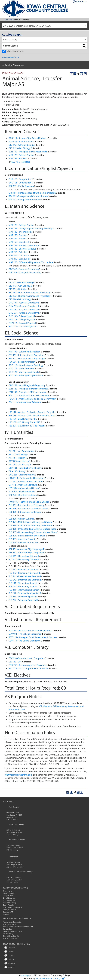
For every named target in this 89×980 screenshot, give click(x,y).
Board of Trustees (10, 910)
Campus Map (8, 896)
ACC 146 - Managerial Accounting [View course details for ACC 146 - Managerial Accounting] (25, 272)
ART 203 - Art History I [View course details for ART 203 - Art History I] (19, 461)
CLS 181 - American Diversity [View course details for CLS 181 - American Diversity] (23, 539)
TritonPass (81, 2)
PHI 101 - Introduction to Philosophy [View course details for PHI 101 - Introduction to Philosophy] (27, 505)
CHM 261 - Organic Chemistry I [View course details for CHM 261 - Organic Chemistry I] (24, 309)
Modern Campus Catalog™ (49, 978)
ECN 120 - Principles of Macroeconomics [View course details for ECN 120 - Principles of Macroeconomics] (28, 389)
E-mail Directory (9, 898)
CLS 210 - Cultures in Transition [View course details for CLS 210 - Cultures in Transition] (24, 542)
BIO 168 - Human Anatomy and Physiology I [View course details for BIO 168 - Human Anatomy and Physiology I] (30, 293)
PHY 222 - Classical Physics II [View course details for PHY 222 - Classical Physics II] (23, 326)
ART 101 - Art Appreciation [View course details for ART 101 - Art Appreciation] (22, 451)
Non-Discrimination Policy (13, 931)
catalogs (26, 975)
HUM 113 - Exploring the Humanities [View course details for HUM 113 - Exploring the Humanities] (27, 478)
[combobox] (44, 26)
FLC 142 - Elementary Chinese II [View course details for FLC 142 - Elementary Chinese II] (24, 559)
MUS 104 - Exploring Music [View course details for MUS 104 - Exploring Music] (22, 492)
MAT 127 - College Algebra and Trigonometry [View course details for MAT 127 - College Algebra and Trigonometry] (31, 228)
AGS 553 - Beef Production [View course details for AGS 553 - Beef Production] (22, 142)
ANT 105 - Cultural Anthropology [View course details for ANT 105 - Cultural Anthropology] (25, 352)
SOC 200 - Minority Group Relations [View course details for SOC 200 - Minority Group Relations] (26, 375)
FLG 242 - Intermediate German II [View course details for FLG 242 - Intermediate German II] (25, 580)
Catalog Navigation (14, 65)
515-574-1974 (11, 882)
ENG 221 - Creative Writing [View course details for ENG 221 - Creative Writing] (22, 475)
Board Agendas (9, 905)
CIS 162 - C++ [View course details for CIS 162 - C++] (15, 662)
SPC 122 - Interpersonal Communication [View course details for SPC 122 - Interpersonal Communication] (28, 196)
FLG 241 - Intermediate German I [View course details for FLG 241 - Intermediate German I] (25, 576)
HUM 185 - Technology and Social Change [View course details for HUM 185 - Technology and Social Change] (29, 502)
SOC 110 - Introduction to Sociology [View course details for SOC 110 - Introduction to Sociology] (26, 365)
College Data (8, 929)
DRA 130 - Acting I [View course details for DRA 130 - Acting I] (17, 471)
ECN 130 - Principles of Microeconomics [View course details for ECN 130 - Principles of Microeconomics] (28, 152)
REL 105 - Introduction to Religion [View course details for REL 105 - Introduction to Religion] (25, 512)
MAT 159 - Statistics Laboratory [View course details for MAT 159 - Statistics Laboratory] (24, 245)
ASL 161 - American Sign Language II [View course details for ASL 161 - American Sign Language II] (27, 553)
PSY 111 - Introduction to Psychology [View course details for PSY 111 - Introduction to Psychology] (27, 355)
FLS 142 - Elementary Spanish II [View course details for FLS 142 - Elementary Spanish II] (24, 586)
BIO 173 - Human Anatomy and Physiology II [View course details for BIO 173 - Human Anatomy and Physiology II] (30, 296)
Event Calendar (9, 893)
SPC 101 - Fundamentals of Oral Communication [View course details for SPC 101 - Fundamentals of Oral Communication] (32, 193)
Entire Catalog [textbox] (10, 39)
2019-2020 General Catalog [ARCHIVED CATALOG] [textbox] (27, 26)
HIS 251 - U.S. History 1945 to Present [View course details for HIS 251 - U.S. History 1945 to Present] (27, 426)
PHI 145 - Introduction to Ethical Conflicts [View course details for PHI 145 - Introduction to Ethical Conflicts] (29, 509)
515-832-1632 (11, 850)
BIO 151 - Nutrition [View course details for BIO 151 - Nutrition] (18, 289)
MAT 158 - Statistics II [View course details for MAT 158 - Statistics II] (19, 242)
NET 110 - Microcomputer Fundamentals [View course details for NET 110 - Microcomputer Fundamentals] (28, 668)
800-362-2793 (11, 817)
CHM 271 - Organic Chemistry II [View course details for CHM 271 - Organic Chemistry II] (24, 313)
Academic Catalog (22, 19)
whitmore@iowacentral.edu (18, 775)
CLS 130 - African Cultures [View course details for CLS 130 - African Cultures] (21, 519)
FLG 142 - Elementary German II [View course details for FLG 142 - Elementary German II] (24, 573)
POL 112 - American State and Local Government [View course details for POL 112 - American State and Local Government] (32, 399)
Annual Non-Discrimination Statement (17, 927)
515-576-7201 (11, 820)
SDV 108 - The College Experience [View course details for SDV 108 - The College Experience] (25, 634)
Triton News (7, 891)
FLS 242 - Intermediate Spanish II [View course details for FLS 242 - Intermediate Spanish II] (25, 593)
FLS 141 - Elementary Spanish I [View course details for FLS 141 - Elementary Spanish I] (24, 583)
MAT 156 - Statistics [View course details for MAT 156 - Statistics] (21, 162)
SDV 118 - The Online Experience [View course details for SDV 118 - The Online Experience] (25, 641)
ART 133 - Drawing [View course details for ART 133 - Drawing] (18, 454)
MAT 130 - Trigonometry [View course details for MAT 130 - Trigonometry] (20, 232)
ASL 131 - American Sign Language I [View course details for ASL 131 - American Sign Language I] (26, 549)
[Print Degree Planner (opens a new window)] (72, 74)
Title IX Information (10, 938)
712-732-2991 (11, 835)
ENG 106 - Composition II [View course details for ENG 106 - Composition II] (21, 183)
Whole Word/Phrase (15, 51)
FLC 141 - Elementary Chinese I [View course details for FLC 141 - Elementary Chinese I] (24, 556)
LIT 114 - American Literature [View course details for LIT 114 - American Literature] (23, 485)
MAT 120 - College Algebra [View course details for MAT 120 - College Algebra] (22, 155)
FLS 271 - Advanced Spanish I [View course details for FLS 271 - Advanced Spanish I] (23, 597)
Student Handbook (10, 936)
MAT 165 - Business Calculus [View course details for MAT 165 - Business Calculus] (22, 249)
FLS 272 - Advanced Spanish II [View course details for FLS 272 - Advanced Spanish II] (23, 600)
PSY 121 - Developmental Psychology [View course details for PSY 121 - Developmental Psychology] (27, 358)
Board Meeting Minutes (12, 907)
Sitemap (6, 914)
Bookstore (7, 912)
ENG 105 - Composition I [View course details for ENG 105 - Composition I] (21, 179)
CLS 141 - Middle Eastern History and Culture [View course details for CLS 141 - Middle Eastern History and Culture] (31, 522)
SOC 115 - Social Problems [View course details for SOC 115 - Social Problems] (21, 369)
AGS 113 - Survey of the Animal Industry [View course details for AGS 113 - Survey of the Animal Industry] (28, 138)
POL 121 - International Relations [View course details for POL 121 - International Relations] (25, 402)
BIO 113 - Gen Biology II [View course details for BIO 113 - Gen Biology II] (20, 148)
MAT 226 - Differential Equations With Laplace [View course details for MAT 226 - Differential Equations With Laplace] (31, 262)
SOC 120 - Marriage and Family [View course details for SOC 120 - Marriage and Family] (24, 372)
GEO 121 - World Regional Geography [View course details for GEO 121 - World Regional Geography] (27, 385)
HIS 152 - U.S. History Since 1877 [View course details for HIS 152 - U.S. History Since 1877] (24, 422)
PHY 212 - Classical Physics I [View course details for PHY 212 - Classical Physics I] (22, 323)
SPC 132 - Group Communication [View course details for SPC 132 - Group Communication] (25, 200)
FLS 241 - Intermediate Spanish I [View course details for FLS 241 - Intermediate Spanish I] (24, 590)
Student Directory (10, 903)
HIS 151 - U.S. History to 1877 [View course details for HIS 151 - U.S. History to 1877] (23, 419)
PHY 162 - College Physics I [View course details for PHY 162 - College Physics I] (22, 316)
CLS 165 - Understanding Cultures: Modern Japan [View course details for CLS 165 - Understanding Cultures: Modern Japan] (33, 529)
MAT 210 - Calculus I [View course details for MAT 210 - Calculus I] (19, 252)
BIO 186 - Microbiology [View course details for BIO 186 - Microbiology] (20, 299)
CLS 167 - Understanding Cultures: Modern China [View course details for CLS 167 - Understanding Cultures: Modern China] (33, 532)
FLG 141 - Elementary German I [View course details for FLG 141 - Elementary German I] (24, 570)
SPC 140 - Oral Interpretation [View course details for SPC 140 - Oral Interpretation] (23, 495)
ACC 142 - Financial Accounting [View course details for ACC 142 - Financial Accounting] (24, 269)
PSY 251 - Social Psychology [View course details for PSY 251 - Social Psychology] (22, 362)
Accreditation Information (13, 922)
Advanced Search (10, 58)
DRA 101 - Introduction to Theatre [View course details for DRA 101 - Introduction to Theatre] (25, 468)
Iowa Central (9, 19)
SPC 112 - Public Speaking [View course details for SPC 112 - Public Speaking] (21, 186)
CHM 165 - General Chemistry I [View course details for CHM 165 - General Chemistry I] (24, 303)
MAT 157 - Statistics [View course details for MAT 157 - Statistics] (18, 158)
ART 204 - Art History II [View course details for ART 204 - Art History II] (20, 465)
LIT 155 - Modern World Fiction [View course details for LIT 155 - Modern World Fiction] (24, 488)
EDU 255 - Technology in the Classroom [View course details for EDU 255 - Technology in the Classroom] (28, 665)
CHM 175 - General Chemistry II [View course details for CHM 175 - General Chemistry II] (24, 306)
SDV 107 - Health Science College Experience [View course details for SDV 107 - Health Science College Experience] (30, 631)
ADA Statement (9, 924)
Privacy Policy (8, 934)
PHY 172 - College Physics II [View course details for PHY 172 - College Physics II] (22, 320)
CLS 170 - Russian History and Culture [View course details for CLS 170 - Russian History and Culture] (27, 536)
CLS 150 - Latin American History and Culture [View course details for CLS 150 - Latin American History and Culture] (31, 526)
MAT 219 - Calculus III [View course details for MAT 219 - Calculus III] (19, 259)
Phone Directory (9, 900)
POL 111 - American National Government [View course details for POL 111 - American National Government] (29, 395)
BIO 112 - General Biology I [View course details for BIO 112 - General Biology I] (22, 145)
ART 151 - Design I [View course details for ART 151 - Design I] (18, 458)
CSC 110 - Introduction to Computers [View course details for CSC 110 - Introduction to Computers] (27, 658)
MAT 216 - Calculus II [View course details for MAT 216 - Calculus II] (19, 256)
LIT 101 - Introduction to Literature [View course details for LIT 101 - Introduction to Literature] (26, 481)
